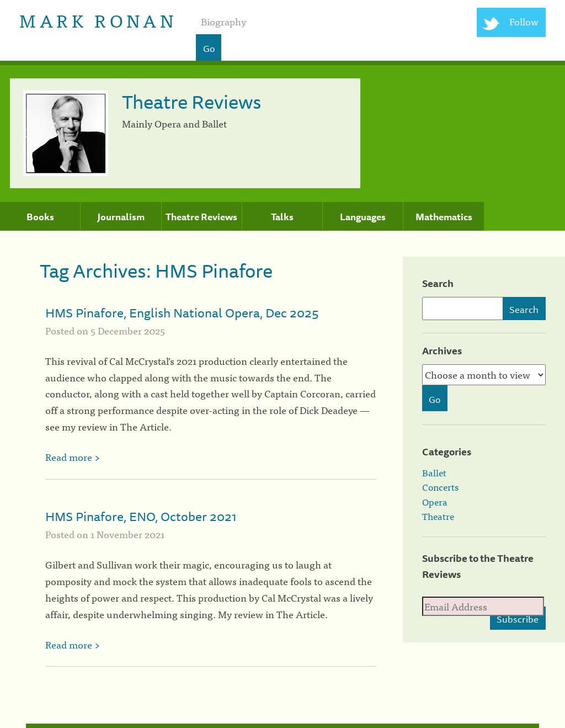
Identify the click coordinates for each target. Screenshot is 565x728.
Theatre (438, 516)
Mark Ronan (98, 20)
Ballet (434, 472)
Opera (435, 502)
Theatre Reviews (201, 217)
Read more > (73, 457)
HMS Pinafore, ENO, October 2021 (141, 516)
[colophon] (283, 726)
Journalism (121, 217)
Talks (282, 217)
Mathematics (444, 217)
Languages (363, 217)
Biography (223, 21)
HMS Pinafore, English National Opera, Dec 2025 (182, 313)
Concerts (440, 487)
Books (40, 217)
